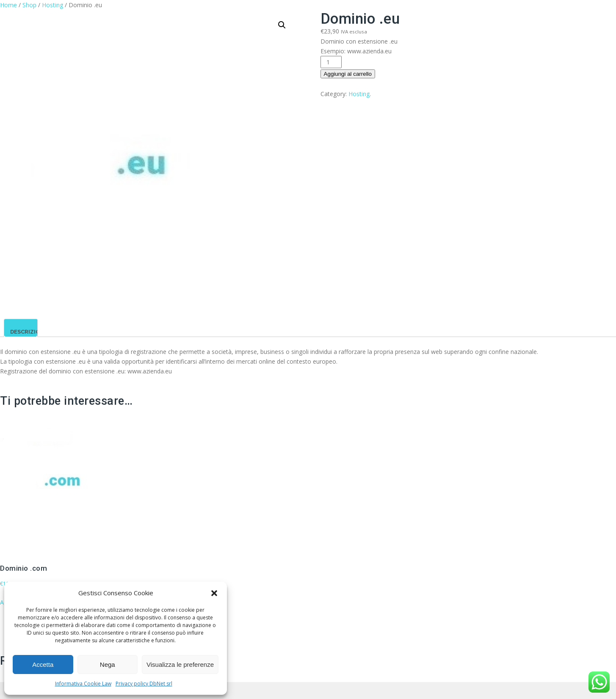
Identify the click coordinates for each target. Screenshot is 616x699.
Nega (108, 664)
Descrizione (29, 332)
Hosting (52, 5)
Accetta (43, 664)
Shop (29, 5)
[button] (214, 593)
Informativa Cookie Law (83, 684)
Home (8, 5)
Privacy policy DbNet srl (144, 684)
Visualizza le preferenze (180, 664)
